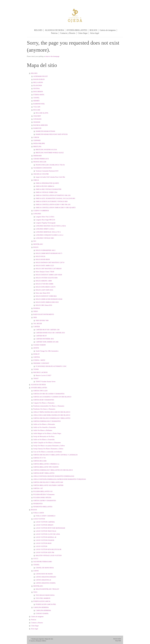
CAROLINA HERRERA (41, 607)
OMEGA (36, 180)
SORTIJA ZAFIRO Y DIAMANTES (45, 501)
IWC (35, 241)
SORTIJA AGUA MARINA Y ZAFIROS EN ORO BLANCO (52, 397)
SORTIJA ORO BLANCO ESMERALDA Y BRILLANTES (52, 418)
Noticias (34, 620)
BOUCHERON (38, 92)
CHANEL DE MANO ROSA (45, 568)
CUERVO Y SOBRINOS (41, 211)
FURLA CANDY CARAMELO (45, 516)
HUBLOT (36, 354)
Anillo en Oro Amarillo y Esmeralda (44, 427)
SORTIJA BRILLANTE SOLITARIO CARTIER (48, 485)
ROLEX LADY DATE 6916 (44, 290)
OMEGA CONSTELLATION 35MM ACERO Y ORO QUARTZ (56, 208)
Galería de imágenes (37, 617)
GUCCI (36, 559)
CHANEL (36, 98)
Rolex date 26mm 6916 (43, 293)
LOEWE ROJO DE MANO (44, 574)
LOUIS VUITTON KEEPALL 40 (46, 537)
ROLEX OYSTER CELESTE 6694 (47, 278)
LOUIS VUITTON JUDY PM (45, 552)
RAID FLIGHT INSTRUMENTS (44, 314)
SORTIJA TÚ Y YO (39, 458)
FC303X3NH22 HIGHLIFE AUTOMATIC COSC (51, 366)
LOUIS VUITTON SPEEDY (45, 525)
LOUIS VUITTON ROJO (44, 543)
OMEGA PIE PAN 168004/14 (45, 186)
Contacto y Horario (37, 623)
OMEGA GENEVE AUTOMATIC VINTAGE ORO (52, 201)
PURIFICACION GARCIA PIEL (46, 604)
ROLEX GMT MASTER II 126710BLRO (49, 269)
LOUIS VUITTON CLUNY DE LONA (48, 534)
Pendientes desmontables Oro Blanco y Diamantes (49, 406)
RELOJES (34, 73)
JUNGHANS (37, 119)
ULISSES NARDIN (40, 345)
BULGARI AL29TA (42, 113)
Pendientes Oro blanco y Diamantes (44, 409)
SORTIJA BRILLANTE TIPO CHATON (46, 467)
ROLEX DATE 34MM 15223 (45, 266)
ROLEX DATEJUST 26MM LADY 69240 (49, 275)
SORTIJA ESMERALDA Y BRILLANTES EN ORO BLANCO (53, 470)
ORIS (35, 317)
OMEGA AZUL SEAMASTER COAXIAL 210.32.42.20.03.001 (55, 198)
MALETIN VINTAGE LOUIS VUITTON (49, 556)
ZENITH (36, 348)
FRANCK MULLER (40, 162)
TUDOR (36, 369)
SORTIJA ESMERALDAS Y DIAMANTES (47, 421)
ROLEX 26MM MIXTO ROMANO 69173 (49, 253)
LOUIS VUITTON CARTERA (45, 522)
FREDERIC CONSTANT (41, 363)
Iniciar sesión (117, 639)
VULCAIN (37, 107)
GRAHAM (37, 122)
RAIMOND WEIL (39, 104)
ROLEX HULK (41, 256)
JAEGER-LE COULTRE (41, 174)
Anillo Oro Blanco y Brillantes (43, 430)
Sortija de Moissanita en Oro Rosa (44, 437)
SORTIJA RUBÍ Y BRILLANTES (44, 473)
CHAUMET (37, 116)
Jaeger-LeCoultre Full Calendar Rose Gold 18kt (50, 177)
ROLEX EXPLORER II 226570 (46, 287)
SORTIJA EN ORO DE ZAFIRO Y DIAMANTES (49, 394)
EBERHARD (37, 156)
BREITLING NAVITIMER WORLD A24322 (50, 153)
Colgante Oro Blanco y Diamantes (44, 403)
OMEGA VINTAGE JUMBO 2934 (46, 192)
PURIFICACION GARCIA (42, 601)
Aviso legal (34, 629)
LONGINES (37, 214)
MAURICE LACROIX (40, 372)
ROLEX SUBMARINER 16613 (45, 250)
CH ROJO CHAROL (42, 614)
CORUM (36, 137)
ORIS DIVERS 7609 (42, 321)
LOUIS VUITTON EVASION (45, 540)
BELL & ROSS (38, 82)
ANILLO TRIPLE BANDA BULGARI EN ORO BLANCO (52, 412)
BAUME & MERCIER (41, 125)
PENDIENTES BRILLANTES (43, 507)
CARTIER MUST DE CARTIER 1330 (48, 330)
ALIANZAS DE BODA (38, 385)
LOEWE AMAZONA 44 (43, 580)
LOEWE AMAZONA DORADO (46, 577)
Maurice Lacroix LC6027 (43, 375)
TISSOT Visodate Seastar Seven (46, 382)
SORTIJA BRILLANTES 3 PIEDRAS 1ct (46, 464)
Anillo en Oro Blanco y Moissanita (44, 424)
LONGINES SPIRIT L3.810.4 (45, 229)
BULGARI (37, 110)
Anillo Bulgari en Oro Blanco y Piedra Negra (47, 433)
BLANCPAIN (38, 86)
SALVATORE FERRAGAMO (43, 562)
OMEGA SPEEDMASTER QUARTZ (47, 183)
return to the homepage (52, 56)
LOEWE (36, 571)
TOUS (35, 592)
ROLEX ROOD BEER (43, 259)
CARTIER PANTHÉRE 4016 (45, 339)
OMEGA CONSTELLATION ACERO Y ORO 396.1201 (53, 205)
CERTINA (37, 357)
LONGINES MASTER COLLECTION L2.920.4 (51, 226)
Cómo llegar (35, 626)
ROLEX (36, 247)
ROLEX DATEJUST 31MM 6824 (46, 296)
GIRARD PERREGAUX (41, 159)
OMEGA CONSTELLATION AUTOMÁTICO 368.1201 (53, 195)
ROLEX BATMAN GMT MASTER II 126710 (50, 263)
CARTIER (37, 327)
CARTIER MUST (41, 336)
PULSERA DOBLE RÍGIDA (42, 498)
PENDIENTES (38, 504)
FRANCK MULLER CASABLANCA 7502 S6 (50, 165)
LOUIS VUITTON (39, 519)
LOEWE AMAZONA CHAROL (46, 583)
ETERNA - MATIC (39, 360)
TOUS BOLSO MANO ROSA (45, 595)
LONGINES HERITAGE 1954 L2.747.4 (48, 232)
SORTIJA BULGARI (40, 461)
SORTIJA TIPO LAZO (40, 391)
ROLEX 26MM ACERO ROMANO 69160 (49, 299)
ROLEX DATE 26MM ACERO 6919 (47, 302)
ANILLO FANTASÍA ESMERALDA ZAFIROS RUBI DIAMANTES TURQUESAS (60, 479)
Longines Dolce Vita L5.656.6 (45, 217)
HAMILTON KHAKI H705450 (45, 131)
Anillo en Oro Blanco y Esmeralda (44, 440)
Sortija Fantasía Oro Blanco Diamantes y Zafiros (48, 449)
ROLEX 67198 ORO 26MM (44, 284)
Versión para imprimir (37, 639)
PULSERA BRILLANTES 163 (43, 491)
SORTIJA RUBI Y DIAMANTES (44, 400)
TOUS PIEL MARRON (43, 598)
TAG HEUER (38, 324)
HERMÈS (36, 101)
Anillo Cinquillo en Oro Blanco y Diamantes (47, 443)
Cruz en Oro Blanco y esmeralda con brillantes (48, 452)
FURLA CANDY (39, 513)
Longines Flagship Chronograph (46, 223)
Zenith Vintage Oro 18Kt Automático (47, 351)
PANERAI (37, 308)
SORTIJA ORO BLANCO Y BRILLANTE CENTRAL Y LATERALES (55, 455)
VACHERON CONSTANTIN (43, 168)
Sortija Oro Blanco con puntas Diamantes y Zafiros (49, 446)
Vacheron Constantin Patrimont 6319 (47, 171)
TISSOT (36, 379)
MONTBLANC (38, 244)
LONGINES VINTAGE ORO (45, 238)
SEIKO (36, 311)
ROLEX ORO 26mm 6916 (44, 305)
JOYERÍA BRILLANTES (39, 388)
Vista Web (118, 641)
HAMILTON (37, 128)
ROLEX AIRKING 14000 (44, 281)
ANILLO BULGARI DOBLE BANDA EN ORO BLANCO (52, 415)
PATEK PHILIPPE (39, 144)
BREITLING (37, 147)
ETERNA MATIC (39, 95)
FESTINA (37, 89)
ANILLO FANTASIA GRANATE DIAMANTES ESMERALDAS (54, 476)
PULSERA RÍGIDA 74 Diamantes (44, 494)
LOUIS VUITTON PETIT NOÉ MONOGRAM (50, 528)
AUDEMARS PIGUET (41, 76)
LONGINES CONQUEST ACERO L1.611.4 (49, 235)
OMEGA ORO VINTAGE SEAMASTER (48, 189)
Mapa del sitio (49, 639)
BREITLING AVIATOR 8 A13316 (46, 150)
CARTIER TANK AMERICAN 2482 (47, 342)
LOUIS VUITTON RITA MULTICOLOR (48, 549)
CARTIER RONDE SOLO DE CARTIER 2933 (50, 333)
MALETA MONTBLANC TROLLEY (47, 589)
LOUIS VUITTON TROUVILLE (46, 531)
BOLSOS (34, 510)
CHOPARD (37, 140)
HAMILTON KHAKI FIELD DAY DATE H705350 (52, 134)
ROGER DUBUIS (39, 79)
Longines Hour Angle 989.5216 (45, 220)
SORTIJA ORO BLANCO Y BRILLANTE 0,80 (48, 482)
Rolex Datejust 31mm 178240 (45, 272)
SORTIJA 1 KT (38, 488)
